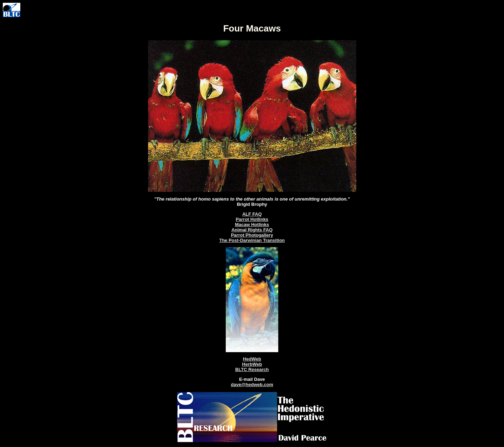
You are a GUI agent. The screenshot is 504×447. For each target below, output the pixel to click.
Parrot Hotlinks (252, 219)
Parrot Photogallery (252, 235)
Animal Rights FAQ (252, 230)
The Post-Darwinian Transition (252, 240)
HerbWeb (252, 364)
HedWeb (252, 359)
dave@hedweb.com (252, 385)
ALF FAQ (252, 214)
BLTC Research (252, 369)
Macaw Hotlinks (252, 225)
